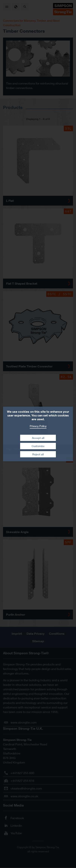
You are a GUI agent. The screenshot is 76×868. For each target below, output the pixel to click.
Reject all (38, 454)
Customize (38, 446)
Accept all (38, 438)
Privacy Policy (38, 426)
